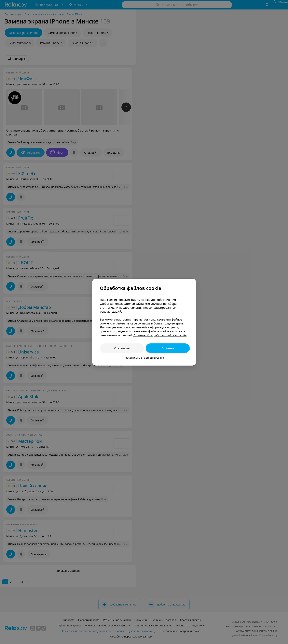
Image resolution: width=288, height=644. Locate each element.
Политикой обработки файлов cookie (160, 335)
